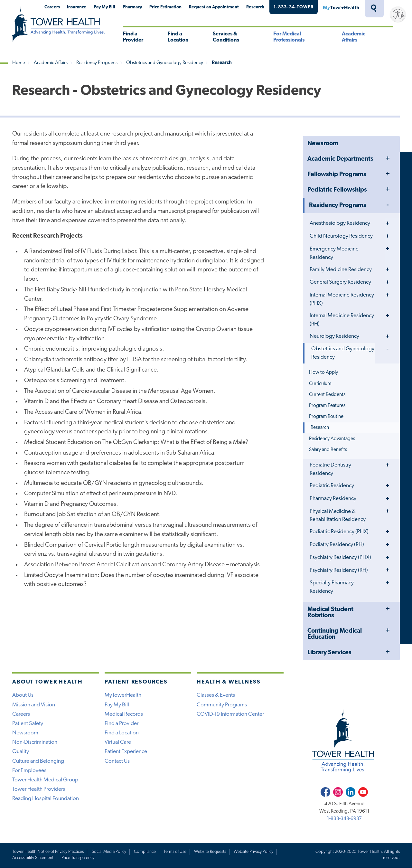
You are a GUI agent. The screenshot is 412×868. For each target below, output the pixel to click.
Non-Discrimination (35, 742)
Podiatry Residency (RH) (337, 545)
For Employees (29, 771)
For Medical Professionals (289, 37)
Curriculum (320, 384)
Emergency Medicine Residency (334, 253)
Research (255, 7)
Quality (21, 752)
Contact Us (117, 761)
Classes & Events (216, 695)
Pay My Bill (104, 7)
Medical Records (124, 714)
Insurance (77, 7)
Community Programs (222, 705)
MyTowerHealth (341, 7)
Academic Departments (340, 159)
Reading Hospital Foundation (46, 799)
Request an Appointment (214, 7)
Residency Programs (97, 63)
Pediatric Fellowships (337, 190)
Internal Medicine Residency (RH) (342, 320)
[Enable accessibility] (398, 14)
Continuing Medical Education (335, 634)
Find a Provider (133, 37)
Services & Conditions (226, 37)
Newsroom (323, 144)
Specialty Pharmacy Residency (332, 587)
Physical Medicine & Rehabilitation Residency (338, 516)
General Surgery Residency (340, 282)
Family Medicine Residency (341, 270)
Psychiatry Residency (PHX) (340, 557)
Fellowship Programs (337, 175)
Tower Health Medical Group (45, 780)
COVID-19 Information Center (230, 714)
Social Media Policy (109, 852)
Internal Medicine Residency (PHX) (342, 299)
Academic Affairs (354, 37)
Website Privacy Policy (253, 852)
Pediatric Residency (332, 486)
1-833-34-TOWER (294, 7)
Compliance (145, 852)
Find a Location (178, 37)
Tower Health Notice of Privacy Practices (48, 852)
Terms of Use (175, 852)
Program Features (327, 406)
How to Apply (323, 373)
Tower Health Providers (39, 789)
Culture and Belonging (38, 761)
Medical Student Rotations (330, 613)
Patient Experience (126, 752)
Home (19, 63)
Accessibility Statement (33, 858)
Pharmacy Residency (333, 499)
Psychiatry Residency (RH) (339, 570)
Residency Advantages (332, 439)
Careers (52, 7)
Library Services (329, 653)
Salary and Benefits (328, 450)
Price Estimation (165, 7)
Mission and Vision (34, 705)
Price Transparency (78, 858)
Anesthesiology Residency (340, 223)
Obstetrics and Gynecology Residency (165, 63)
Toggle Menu (388, 159)
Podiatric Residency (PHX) (339, 532)
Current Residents (327, 395)
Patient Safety (28, 724)
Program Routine (326, 417)
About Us (23, 695)
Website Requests (210, 852)
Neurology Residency (334, 336)
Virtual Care (118, 742)
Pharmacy (132, 7)
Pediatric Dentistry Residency (330, 469)
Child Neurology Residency (341, 236)
